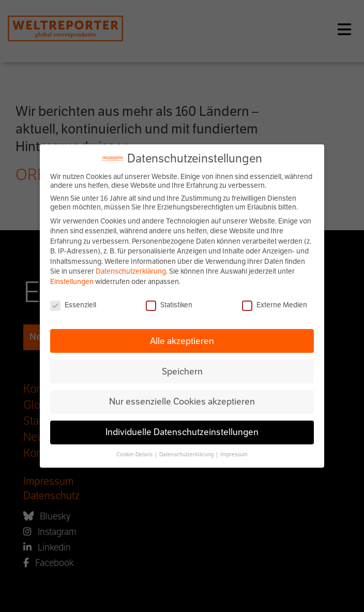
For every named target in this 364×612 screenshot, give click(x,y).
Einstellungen (72, 282)
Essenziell (73, 305)
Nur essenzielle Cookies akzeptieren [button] (182, 401)
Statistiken (169, 305)
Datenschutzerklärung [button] (187, 454)
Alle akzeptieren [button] (182, 341)
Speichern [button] (182, 371)
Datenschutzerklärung (131, 271)
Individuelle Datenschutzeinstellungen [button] (182, 432)
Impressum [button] (234, 454)
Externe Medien (275, 305)
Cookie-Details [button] (135, 454)
